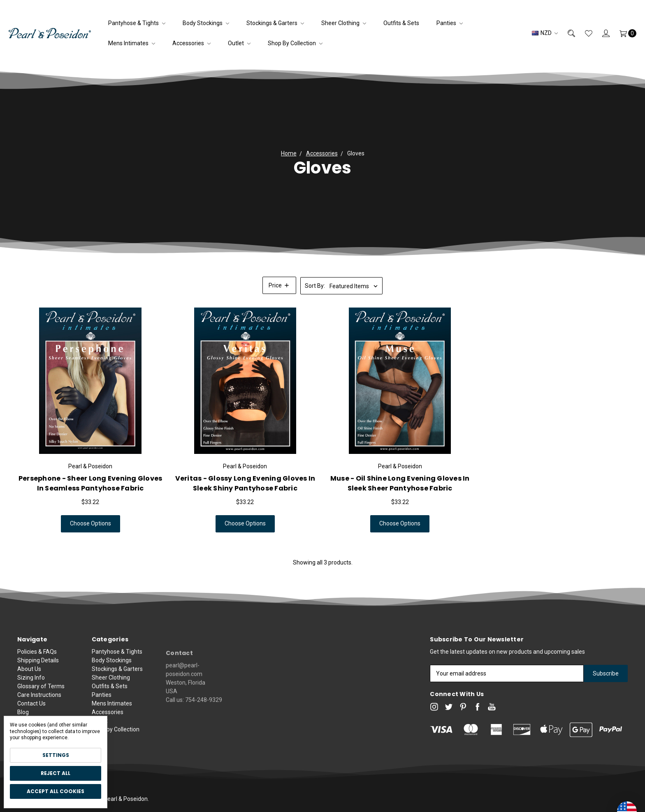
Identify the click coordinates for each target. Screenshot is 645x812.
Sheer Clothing (344, 23)
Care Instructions (39, 703)
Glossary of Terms (41, 694)
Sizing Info (31, 686)
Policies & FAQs (37, 660)
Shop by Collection (295, 43)
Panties (450, 23)
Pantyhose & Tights (137, 23)
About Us (29, 677)
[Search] (566, 33)
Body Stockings (206, 23)
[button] (279, 285)
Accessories (191, 43)
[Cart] (623, 33)
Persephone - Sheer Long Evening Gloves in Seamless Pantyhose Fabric (90, 484)
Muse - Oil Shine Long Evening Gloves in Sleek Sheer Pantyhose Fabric (400, 484)
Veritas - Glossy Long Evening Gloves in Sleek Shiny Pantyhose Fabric (245, 484)
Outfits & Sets (401, 23)
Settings (56, 755)
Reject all (56, 773)
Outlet (239, 43)
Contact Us (31, 712)
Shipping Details (38, 669)
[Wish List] (584, 33)
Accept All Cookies (56, 791)
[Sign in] (601, 33)
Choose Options (90, 524)
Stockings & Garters (275, 23)
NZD (545, 33)
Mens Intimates (132, 43)
